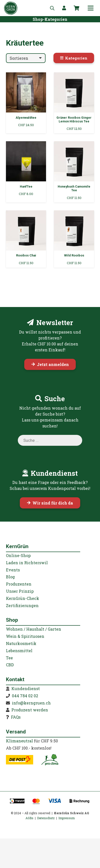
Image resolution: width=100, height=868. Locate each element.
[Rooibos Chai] (26, 239)
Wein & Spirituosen (25, 636)
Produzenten (19, 584)
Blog (10, 577)
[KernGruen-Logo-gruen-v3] (11, 8)
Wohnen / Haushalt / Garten (34, 629)
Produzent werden (30, 710)
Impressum (67, 818)
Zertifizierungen (22, 605)
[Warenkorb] (76, 8)
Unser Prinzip (20, 591)
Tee (9, 658)
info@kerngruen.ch (31, 703)
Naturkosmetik (21, 643)
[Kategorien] (74, 58)
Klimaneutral (19, 741)
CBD (10, 665)
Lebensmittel (19, 651)
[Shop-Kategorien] (50, 19)
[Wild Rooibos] (74, 239)
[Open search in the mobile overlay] (52, 8)
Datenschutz (46, 818)
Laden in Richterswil (27, 563)
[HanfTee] (26, 172)
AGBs (29, 818)
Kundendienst (26, 688)
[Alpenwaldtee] (26, 103)
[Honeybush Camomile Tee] (74, 172)
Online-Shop (18, 555)
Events (13, 570)
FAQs (16, 717)
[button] (91, 8)
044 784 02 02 (25, 696)
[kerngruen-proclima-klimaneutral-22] (50, 760)
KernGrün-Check (23, 598)
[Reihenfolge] (26, 58)
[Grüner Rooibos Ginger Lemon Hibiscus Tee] (74, 103)
